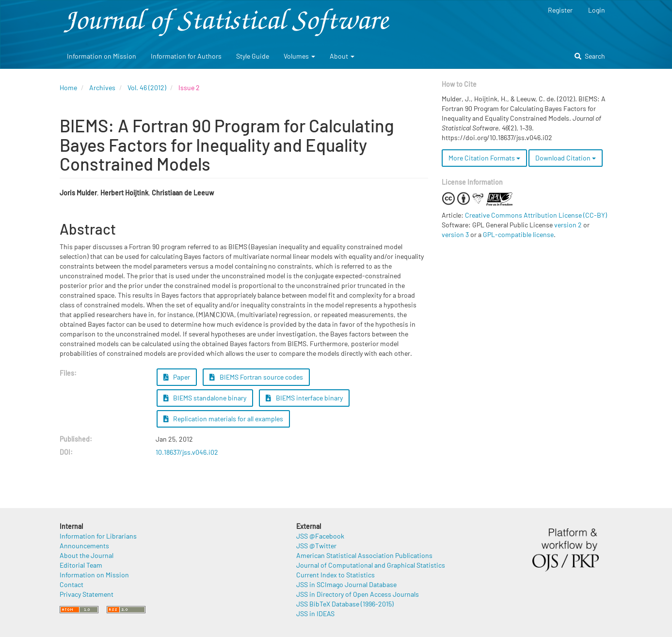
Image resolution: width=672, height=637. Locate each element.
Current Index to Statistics (336, 575)
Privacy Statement (87, 594)
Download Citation (566, 158)
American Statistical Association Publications (364, 555)
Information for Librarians (98, 536)
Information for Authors (186, 56)
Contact (72, 584)
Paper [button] (177, 377)
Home (68, 88)
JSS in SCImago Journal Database (346, 584)
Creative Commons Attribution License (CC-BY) (536, 215)
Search (590, 56)
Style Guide (253, 56)
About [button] (342, 56)
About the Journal (87, 555)
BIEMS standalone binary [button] (205, 398)
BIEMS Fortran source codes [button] (256, 377)
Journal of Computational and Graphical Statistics (371, 565)
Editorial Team (81, 565)
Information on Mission (102, 56)
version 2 (568, 225)
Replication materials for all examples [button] (224, 419)
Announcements (84, 546)
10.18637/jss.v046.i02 (187, 452)
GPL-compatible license (518, 234)
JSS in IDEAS (315, 613)
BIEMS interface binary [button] (304, 398)
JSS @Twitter (316, 546)
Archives (102, 88)
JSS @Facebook (320, 536)
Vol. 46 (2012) (147, 88)
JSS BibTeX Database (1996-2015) (345, 604)
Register (560, 10)
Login (597, 10)
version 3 (455, 234)
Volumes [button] (299, 56)
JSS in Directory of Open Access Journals (358, 594)
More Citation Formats (484, 158)
